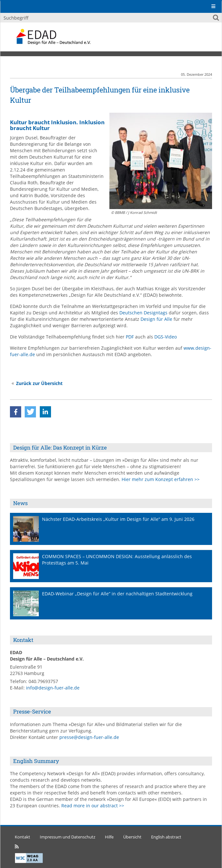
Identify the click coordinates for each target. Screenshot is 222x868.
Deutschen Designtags (143, 313)
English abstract (166, 837)
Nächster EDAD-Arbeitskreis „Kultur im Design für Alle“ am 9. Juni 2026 (118, 519)
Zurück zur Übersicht (39, 383)
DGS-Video (166, 337)
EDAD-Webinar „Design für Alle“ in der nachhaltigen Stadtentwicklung (117, 594)
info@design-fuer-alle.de (53, 688)
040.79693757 (43, 681)
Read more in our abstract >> (93, 806)
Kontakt (22, 837)
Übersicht (132, 837)
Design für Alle (156, 319)
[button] (16, 412)
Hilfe (109, 837)
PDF (130, 337)
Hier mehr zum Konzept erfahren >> (161, 479)
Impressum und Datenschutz (68, 837)
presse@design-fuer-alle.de (89, 737)
